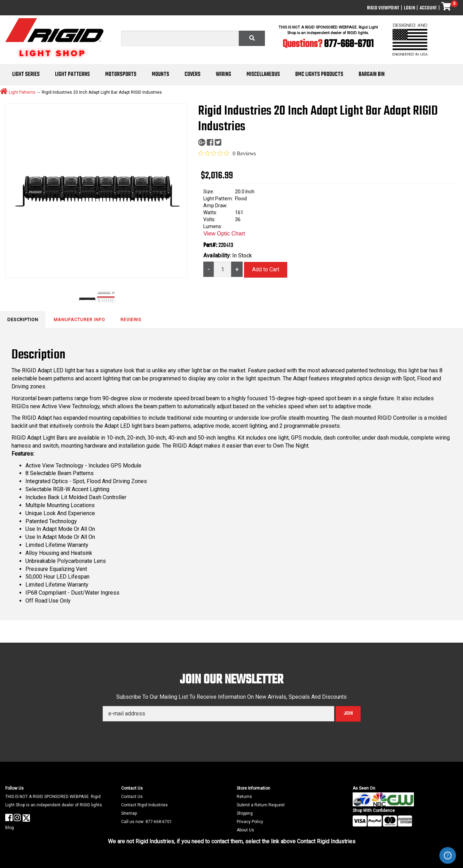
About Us (245, 830)
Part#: (211, 246)
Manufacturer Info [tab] (79, 320)
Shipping (245, 813)
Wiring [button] (223, 75)
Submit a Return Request (261, 805)
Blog (10, 828)
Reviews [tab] (131, 320)
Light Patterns (22, 92)
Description (38, 355)
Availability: (218, 255)
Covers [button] (193, 75)
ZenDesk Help (448, 855)
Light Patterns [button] (72, 75)
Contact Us (132, 797)
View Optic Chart (224, 234)
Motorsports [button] (121, 75)
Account (428, 8)
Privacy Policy (250, 822)
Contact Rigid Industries (144, 805)
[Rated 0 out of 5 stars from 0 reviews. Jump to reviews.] (227, 153)
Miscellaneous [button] (263, 75)
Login (409, 8)
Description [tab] (23, 320)
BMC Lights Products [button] (319, 75)
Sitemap (129, 813)
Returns (244, 797)
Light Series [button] (26, 75)
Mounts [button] (160, 75)
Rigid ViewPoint (383, 8)
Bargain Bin (372, 75)
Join (348, 714)
